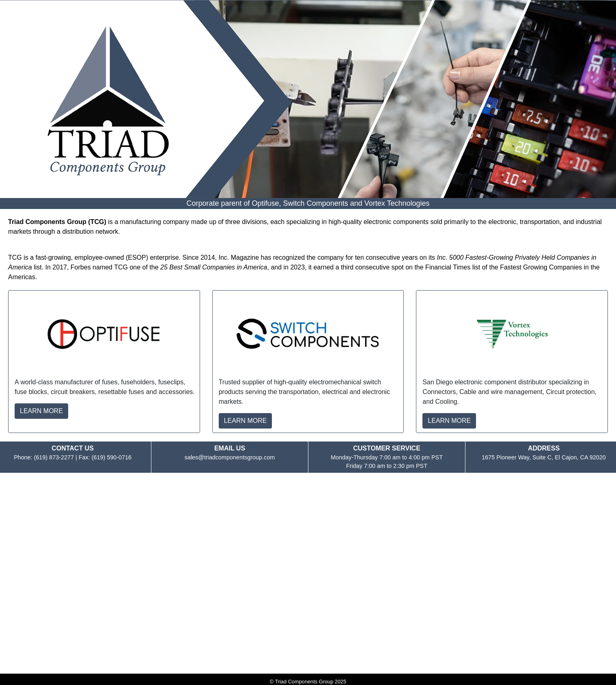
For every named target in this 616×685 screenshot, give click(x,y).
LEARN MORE (41, 411)
